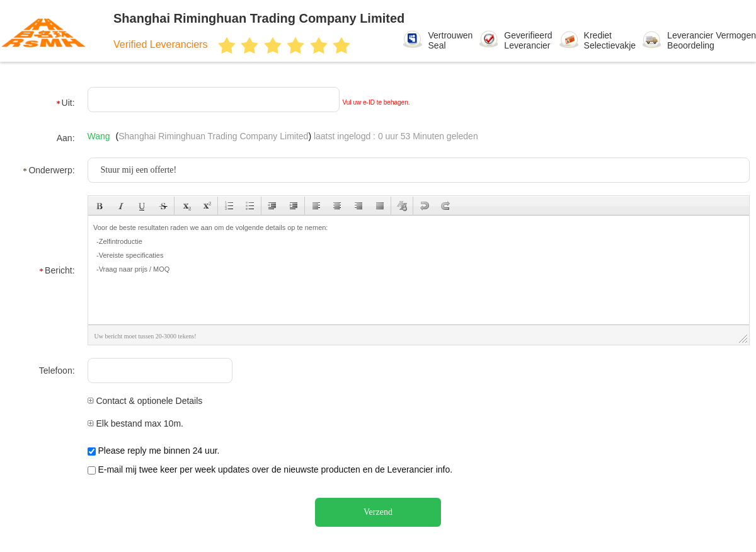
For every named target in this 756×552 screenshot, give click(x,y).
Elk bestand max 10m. (135, 423)
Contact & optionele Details (145, 401)
